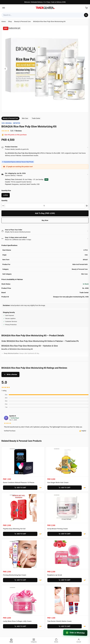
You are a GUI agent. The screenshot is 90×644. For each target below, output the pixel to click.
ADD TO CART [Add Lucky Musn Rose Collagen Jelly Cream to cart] (20, 626)
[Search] (86, 15)
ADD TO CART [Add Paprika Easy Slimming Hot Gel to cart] (20, 534)
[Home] (45, 8)
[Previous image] (5, 69)
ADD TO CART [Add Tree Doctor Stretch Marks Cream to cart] (64, 626)
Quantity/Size (6, 191)
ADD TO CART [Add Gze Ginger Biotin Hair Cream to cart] (64, 488)
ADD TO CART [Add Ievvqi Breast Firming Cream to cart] (64, 534)
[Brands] (56, 640)
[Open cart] (86, 8)
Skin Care (25, 118)
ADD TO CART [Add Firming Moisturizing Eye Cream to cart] (20, 580)
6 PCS (6, 195)
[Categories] (34, 640)
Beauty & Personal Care (10, 118)
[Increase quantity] (87, 206)
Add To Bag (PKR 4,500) (45, 213)
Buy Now (45, 220)
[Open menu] (4, 8)
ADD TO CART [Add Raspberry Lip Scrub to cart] (64, 580)
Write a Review (10, 375)
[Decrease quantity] (3, 206)
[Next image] (85, 69)
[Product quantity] (45, 206)
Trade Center (36, 118)
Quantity (4, 200)
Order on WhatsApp (74, 633)
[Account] (79, 640)
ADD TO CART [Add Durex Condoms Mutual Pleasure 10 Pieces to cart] (20, 488)
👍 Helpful (83, 431)
